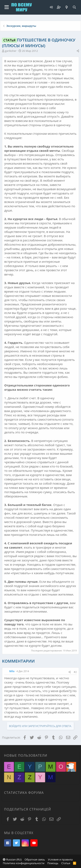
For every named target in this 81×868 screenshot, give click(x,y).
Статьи (66, 863)
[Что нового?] (67, 7)
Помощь (53, 863)
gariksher (11, 51)
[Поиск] (74, 7)
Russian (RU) (12, 859)
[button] (7, 7)
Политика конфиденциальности (24, 863)
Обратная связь (35, 859)
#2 (75, 672)
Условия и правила (60, 859)
